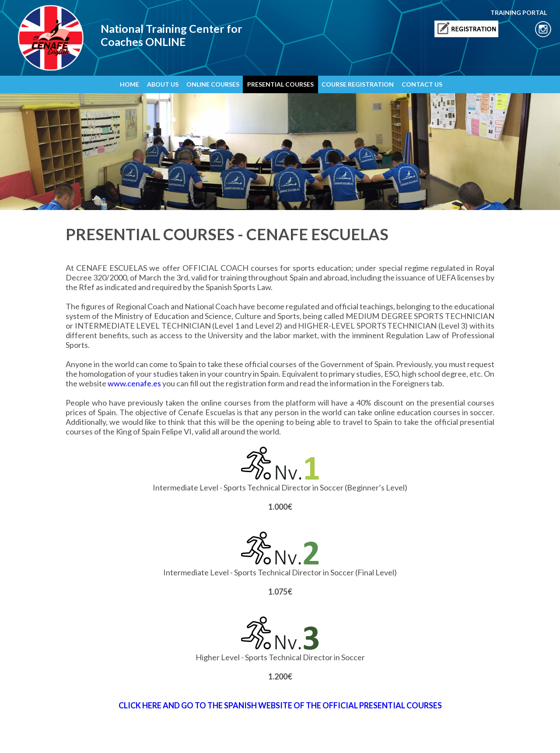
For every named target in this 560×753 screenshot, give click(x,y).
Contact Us (236, 738)
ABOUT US (163, 84)
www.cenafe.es (134, 383)
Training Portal (269, 738)
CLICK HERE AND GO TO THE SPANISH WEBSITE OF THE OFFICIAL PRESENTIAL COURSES (280, 705)
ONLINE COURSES (213, 84)
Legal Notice (80, 738)
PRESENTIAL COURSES (280, 84)
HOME (129, 84)
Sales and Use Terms (195, 738)
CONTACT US (422, 84)
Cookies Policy (150, 738)
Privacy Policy (114, 738)
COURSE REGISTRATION (358, 84)
